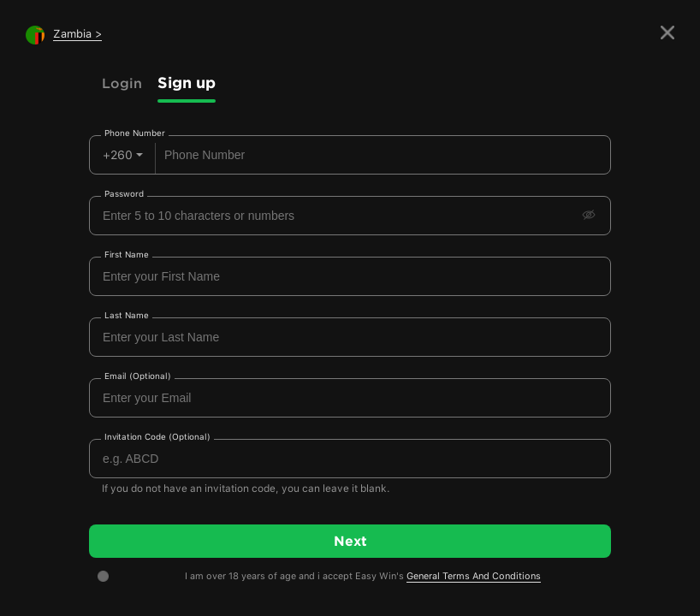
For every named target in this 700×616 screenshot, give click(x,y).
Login (122, 83)
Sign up (187, 83)
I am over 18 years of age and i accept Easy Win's (363, 577)
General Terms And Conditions (474, 576)
